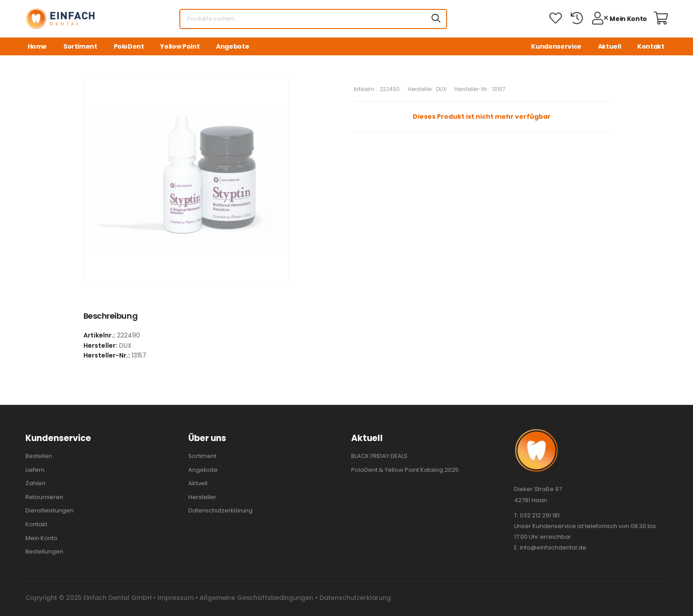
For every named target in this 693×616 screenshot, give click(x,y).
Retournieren (44, 497)
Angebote (232, 46)
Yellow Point (180, 46)
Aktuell (610, 46)
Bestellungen (44, 551)
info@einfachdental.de (553, 547)
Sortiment (80, 46)
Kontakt (651, 46)
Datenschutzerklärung (220, 510)
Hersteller (202, 497)
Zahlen (35, 483)
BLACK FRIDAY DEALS (379, 456)
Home (37, 46)
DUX (441, 89)
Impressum (176, 598)
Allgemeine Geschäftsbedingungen (256, 598)
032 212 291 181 (540, 515)
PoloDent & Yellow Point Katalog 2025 (405, 470)
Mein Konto (41, 538)
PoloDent (129, 46)
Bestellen (39, 456)
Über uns (207, 438)
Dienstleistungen (50, 510)
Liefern (35, 470)
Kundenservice (556, 46)
